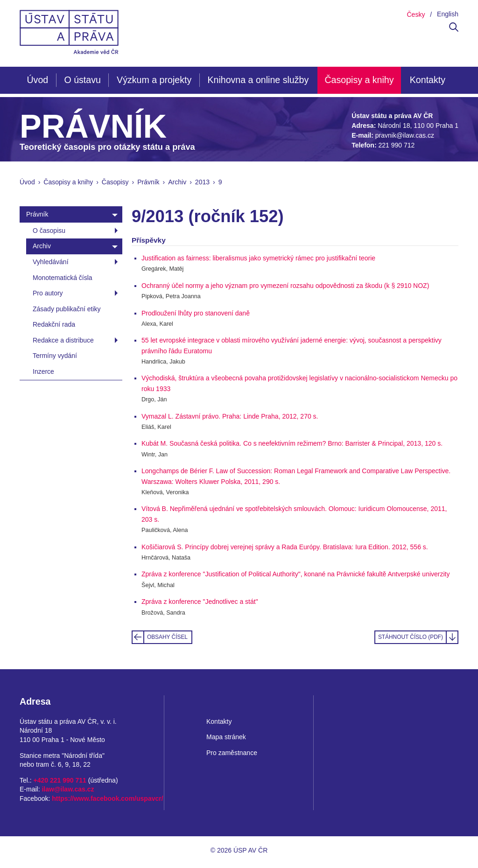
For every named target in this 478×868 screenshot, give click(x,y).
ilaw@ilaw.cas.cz (68, 789)
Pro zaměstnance (232, 753)
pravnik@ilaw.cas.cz (405, 135)
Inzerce (43, 371)
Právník (148, 182)
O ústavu (82, 80)
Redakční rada (54, 324)
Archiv (177, 182)
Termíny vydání (55, 356)
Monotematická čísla (63, 278)
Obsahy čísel (167, 637)
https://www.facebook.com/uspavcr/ (107, 798)
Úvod (37, 80)
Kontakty (428, 80)
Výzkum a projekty (154, 80)
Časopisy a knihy (359, 80)
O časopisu (49, 231)
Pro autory (48, 293)
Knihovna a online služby (258, 80)
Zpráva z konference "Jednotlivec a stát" (200, 602)
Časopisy (115, 182)
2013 (202, 182)
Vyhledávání (51, 262)
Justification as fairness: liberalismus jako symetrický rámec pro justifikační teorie (258, 258)
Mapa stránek (226, 737)
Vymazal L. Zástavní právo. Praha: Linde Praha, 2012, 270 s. (230, 416)
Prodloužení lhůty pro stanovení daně (196, 313)
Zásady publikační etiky (67, 309)
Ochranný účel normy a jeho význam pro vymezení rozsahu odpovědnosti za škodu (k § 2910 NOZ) (285, 286)
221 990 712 (396, 145)
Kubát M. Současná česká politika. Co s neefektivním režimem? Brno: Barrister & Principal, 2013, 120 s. (292, 443)
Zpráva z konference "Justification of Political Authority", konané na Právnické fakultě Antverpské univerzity (296, 574)
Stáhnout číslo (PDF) (411, 637)
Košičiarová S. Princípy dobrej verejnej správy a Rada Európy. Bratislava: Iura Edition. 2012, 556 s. (285, 547)
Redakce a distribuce (63, 340)
